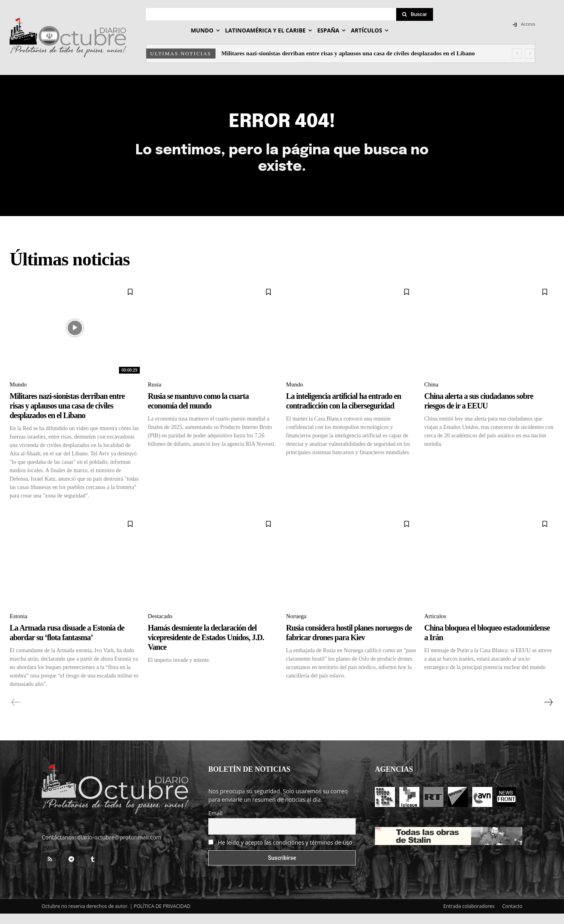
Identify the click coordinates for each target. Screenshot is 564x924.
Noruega (297, 627)
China (432, 394)
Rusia (155, 394)
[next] (530, 54)
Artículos (436, 627)
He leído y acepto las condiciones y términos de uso (285, 853)
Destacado (161, 627)
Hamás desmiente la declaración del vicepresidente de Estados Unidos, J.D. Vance (206, 648)
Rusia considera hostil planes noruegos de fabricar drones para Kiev (349, 643)
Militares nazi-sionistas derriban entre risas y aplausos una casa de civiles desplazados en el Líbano (348, 53)
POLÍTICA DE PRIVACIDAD (162, 917)
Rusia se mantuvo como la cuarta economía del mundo (198, 410)
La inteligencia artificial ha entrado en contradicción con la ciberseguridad (343, 410)
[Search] (415, 14)
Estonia (19, 627)
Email (216, 824)
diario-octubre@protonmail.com (119, 848)
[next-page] (548, 713)
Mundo (19, 394)
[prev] (517, 54)
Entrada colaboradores (469, 917)
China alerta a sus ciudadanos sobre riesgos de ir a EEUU (479, 410)
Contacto (512, 917)
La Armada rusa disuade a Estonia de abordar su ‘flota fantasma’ (67, 643)
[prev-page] (16, 713)
